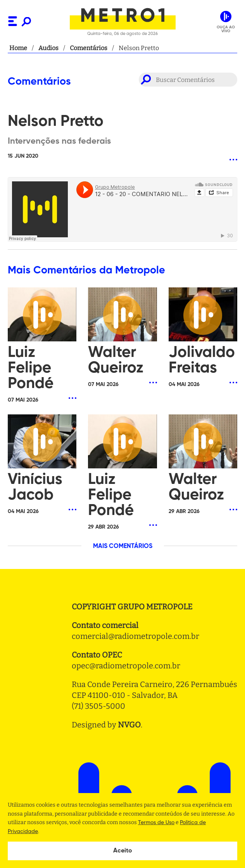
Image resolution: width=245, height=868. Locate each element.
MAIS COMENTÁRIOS (123, 546)
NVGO (129, 725)
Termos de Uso (156, 823)
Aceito (123, 851)
